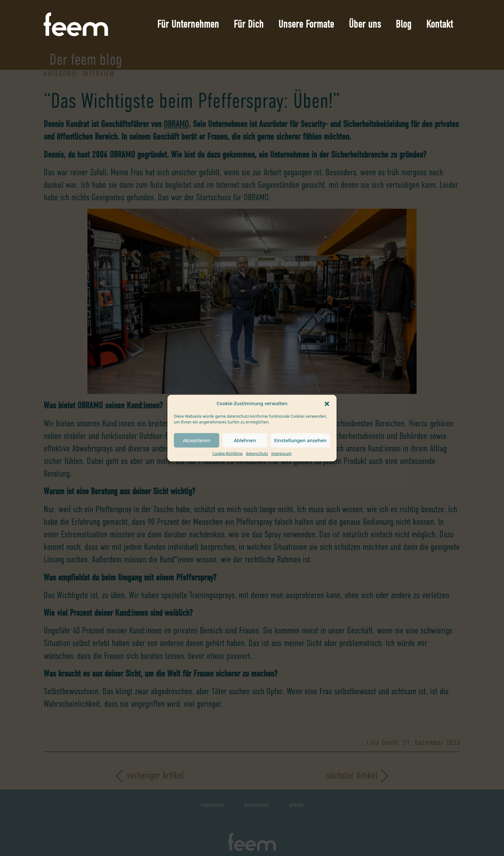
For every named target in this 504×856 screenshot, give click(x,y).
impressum (281, 453)
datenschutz (257, 453)
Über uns (365, 24)
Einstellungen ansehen (300, 440)
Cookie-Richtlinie (228, 453)
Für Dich (249, 24)
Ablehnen (245, 440)
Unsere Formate (306, 24)
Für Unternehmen (188, 24)
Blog (404, 24)
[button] (327, 403)
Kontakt (440, 24)
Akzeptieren (196, 440)
